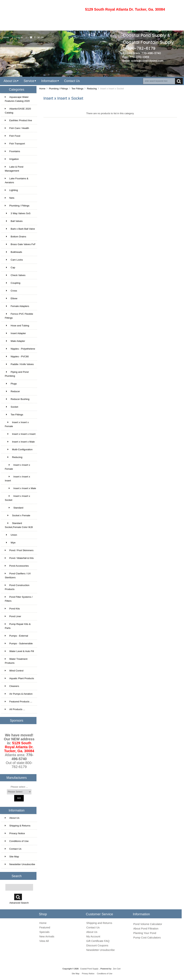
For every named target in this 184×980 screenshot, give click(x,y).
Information (49, 81)
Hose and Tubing (17, 326)
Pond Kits (12, 609)
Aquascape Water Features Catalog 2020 (17, 99)
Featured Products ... (19, 702)
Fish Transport (15, 144)
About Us (10, 81)
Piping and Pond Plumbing (17, 374)
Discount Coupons (97, 945)
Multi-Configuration (19, 449)
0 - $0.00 (37, 37)
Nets (10, 198)
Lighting (11, 190)
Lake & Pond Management (14, 169)
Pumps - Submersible (19, 643)
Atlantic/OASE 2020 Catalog (18, 111)
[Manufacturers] (19, 792)
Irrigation (12, 159)
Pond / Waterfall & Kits (19, 558)
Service (29, 81)
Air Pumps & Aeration (19, 694)
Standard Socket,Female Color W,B (19, 525)
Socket (11, 407)
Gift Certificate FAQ (98, 941)
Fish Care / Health (17, 128)
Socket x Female (18, 515)
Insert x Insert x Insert (20, 434)
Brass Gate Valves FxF (20, 244)
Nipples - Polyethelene (20, 349)
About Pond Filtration (146, 928)
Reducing (92, 89)
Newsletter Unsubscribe (20, 864)
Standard (14, 508)
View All (44, 941)
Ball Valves (14, 221)
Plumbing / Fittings (58, 89)
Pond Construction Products (17, 587)
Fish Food (12, 136)
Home (6, 37)
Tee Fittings (77, 89)
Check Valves (15, 275)
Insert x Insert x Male (20, 442)
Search (17, 876)
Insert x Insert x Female (17, 424)
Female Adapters (17, 306)
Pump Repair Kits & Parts (18, 626)
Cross (11, 291)
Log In (19, 37)
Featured (45, 927)
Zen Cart (117, 969)
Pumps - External (16, 636)
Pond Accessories (17, 566)
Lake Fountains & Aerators (17, 180)
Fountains (12, 151)
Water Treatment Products (16, 661)
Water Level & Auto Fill (19, 651)
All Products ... (15, 709)
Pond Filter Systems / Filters (19, 599)
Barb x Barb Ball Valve (20, 229)
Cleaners (12, 686)
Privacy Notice (15, 833)
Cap (10, 267)
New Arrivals (47, 936)
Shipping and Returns (99, 923)
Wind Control (14, 671)
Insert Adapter (15, 333)
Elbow (11, 298)
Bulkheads (13, 252)
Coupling (13, 283)
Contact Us (72, 81)
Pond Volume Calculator (148, 924)
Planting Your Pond (145, 933)
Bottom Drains (16, 237)
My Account (93, 936)
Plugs (11, 384)
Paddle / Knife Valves (19, 364)
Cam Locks (14, 260)
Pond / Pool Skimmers (19, 550)
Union (11, 535)
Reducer (12, 391)
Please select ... (19, 787)
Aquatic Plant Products (19, 678)
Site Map (12, 857)
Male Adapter (15, 341)
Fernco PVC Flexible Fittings (19, 316)
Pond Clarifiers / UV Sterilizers (18, 576)
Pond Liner (13, 616)
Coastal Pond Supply (89, 969)
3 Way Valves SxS (18, 213)
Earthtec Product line (18, 120)
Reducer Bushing (17, 399)
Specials (44, 932)
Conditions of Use (17, 841)
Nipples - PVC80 (17, 356)
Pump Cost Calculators (147, 937)
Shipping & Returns (18, 826)
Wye (10, 543)
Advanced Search (19, 903)
